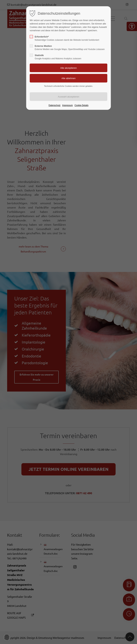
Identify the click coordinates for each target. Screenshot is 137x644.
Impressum (68, 105)
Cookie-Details (82, 105)
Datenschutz (54, 105)
